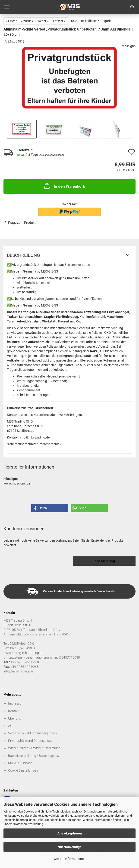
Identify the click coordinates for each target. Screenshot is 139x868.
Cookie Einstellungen (23, 770)
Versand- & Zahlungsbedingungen (32, 733)
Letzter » (59, 21)
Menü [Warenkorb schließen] (7, 7)
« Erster (11, 21)
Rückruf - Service (20, 763)
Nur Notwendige (70, 847)
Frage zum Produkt (22, 223)
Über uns (14, 718)
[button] (50, 508)
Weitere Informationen (69, 859)
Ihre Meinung (104, 561)
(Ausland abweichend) (51, 155)
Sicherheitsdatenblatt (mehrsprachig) (34, 444)
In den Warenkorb (64, 186)
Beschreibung (24, 255)
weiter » (43, 21)
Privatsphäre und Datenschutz (30, 741)
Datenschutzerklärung (29, 824)
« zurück (27, 21)
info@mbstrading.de (18, 671)
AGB (11, 726)
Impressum (16, 703)
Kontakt (14, 711)
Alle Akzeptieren (70, 833)
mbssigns (129, 46)
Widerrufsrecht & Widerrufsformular (34, 748)
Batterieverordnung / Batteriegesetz (34, 756)
